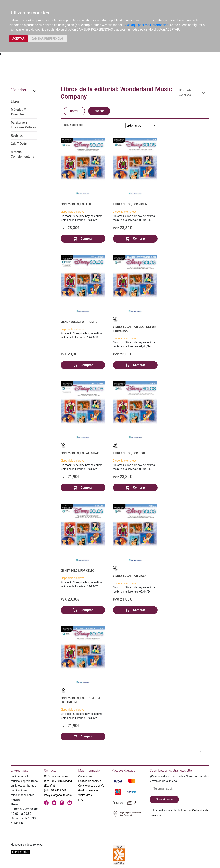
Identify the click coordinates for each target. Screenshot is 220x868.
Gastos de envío (88, 790)
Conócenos (85, 776)
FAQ (81, 800)
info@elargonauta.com (58, 795)
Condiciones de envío (91, 786)
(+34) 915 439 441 (55, 790)
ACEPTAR (18, 39)
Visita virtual (86, 795)
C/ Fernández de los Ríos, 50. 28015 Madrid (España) (58, 781)
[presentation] (180, 827)
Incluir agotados (73, 125)
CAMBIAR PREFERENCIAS (48, 39)
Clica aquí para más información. (146, 25)
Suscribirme (164, 799)
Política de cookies (90, 781)
